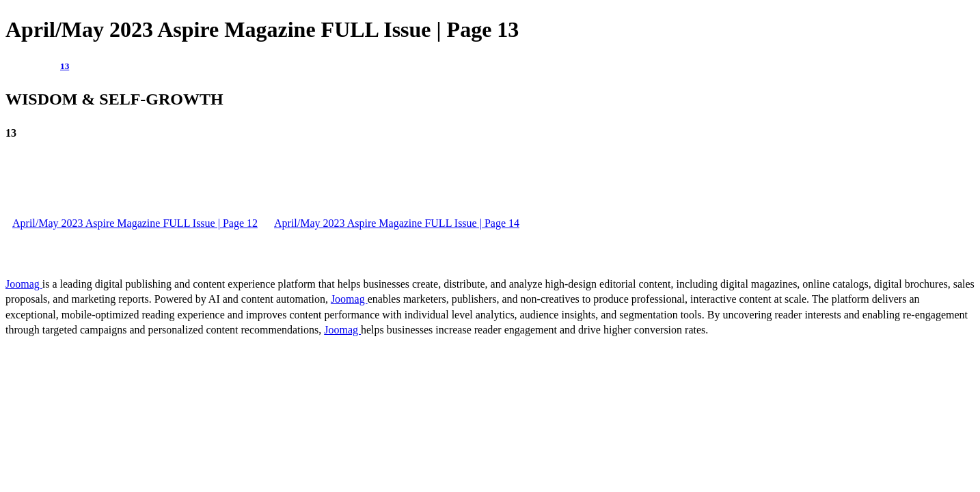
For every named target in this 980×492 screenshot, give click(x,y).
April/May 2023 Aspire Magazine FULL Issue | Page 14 (397, 223)
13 (65, 66)
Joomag (24, 284)
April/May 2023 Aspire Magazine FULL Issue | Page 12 (135, 223)
